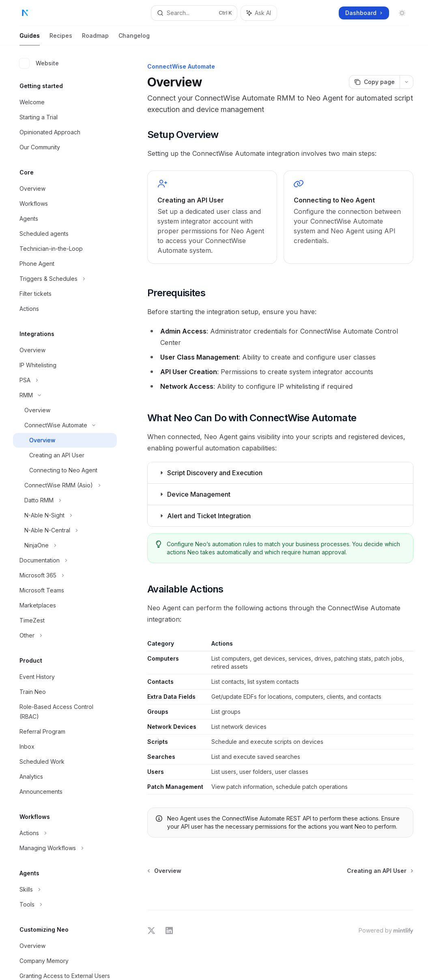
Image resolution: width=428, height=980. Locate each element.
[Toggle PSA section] (65, 380)
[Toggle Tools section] (65, 905)
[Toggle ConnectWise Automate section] (65, 425)
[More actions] (406, 82)
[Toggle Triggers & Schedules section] (65, 279)
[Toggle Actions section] (65, 833)
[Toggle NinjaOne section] (65, 545)
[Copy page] (374, 82)
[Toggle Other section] (65, 635)
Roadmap (95, 39)
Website (39, 63)
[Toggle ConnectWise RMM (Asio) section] (65, 485)
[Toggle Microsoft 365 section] (65, 575)
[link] (212, 217)
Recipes (61, 39)
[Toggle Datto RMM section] (65, 500)
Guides (30, 39)
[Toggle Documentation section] (65, 560)
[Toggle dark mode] (402, 13)
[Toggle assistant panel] (259, 13)
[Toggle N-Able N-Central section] (65, 530)
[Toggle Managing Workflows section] (65, 848)
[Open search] (194, 13)
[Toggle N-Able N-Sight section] (65, 515)
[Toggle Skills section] (65, 890)
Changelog (134, 39)
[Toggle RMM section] (65, 395)
